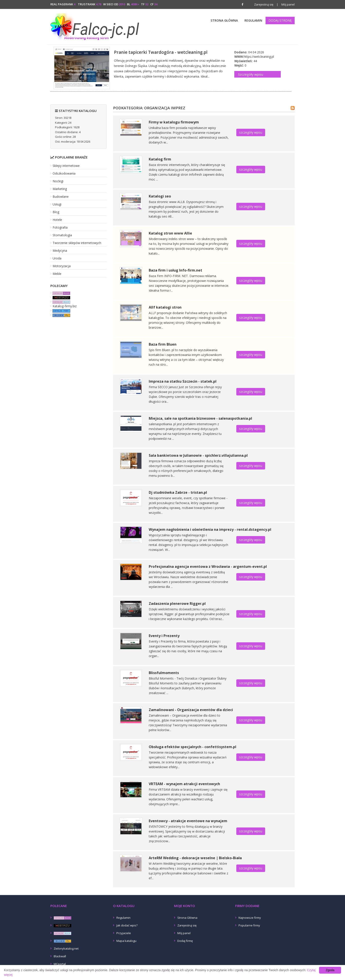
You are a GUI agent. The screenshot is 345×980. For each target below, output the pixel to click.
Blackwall (60, 956)
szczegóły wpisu (251, 132)
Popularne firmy (249, 925)
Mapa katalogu (126, 941)
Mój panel (286, 4)
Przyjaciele (124, 933)
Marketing (60, 189)
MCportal (60, 964)
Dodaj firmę (185, 941)
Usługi (57, 204)
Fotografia (60, 227)
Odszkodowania (64, 173)
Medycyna (60, 251)
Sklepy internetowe (66, 166)
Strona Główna (224, 20)
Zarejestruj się (264, 4)
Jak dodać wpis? (127, 925)
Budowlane (61, 197)
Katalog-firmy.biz (65, 306)
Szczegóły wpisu (251, 74)
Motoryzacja (62, 266)
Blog (56, 212)
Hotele (57, 220)
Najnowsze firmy (250, 918)
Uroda (57, 258)
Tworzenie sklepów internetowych (77, 243)
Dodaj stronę (280, 20)
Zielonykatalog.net (66, 948)
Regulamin (253, 20)
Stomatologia (62, 235)
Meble (57, 274)
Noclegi (58, 181)
